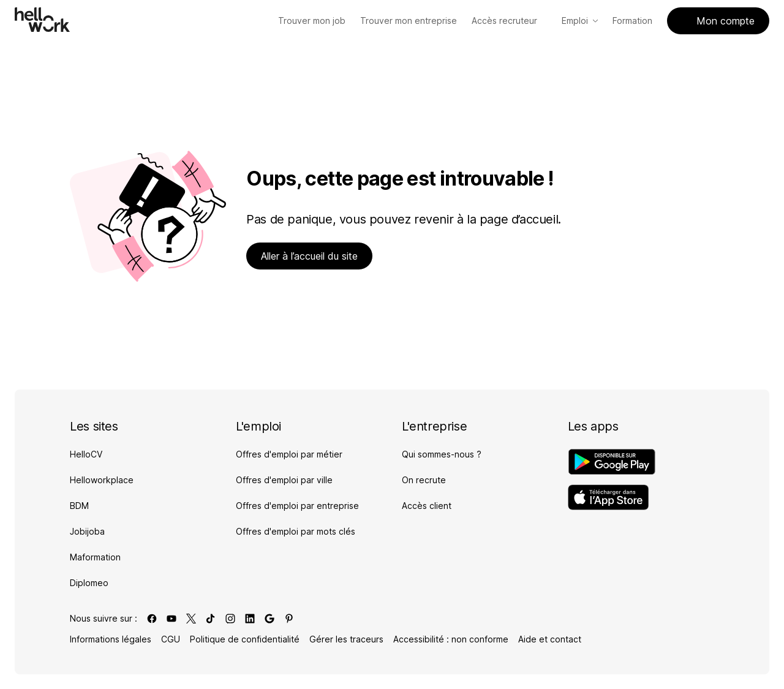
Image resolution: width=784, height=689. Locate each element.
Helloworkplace (102, 480)
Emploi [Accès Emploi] (580, 21)
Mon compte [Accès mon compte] (718, 21)
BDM (79, 506)
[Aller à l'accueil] (42, 20)
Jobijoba (87, 531)
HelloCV (86, 454)
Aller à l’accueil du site (309, 256)
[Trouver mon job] (312, 21)
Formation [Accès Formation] (632, 21)
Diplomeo (89, 583)
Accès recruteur (509, 21)
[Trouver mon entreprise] (409, 21)
